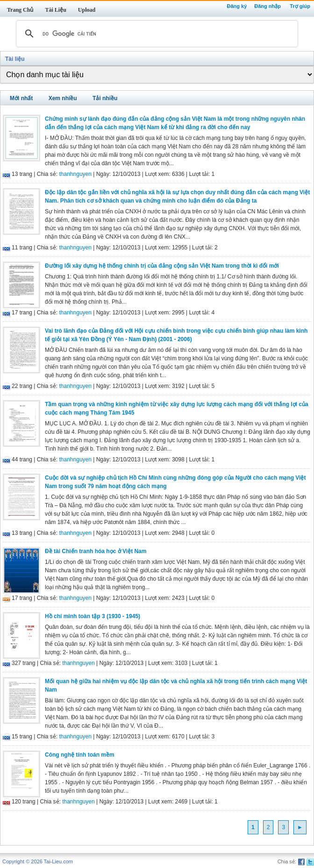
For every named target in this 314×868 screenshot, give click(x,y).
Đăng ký (237, 6)
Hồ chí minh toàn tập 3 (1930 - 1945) (93, 616)
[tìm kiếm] (156, 34)
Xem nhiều (63, 98)
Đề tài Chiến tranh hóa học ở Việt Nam (96, 551)
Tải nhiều (105, 98)
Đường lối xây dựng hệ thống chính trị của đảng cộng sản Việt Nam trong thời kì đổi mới (162, 266)
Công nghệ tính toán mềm (80, 755)
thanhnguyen (75, 174)
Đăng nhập (268, 6)
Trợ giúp (300, 6)
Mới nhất (21, 98)
